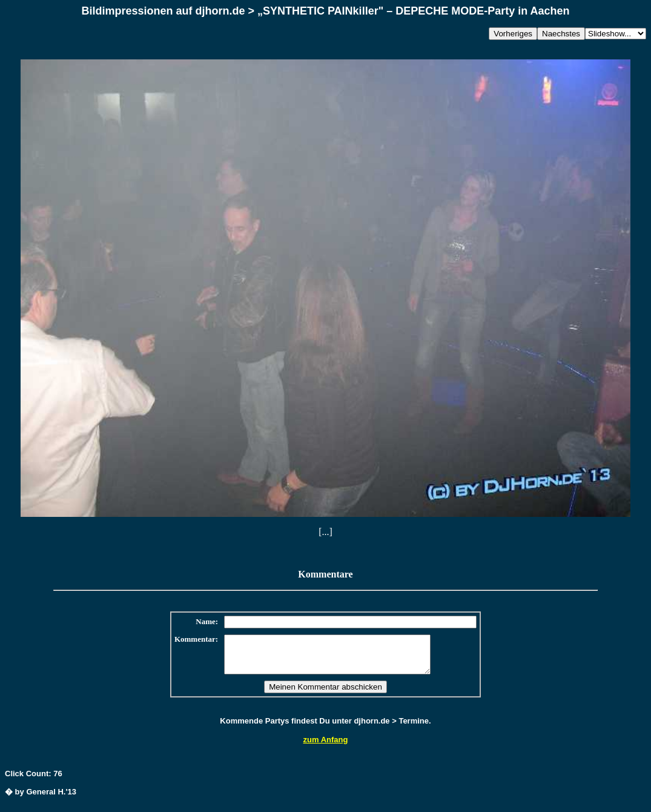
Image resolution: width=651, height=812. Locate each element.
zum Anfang (326, 747)
